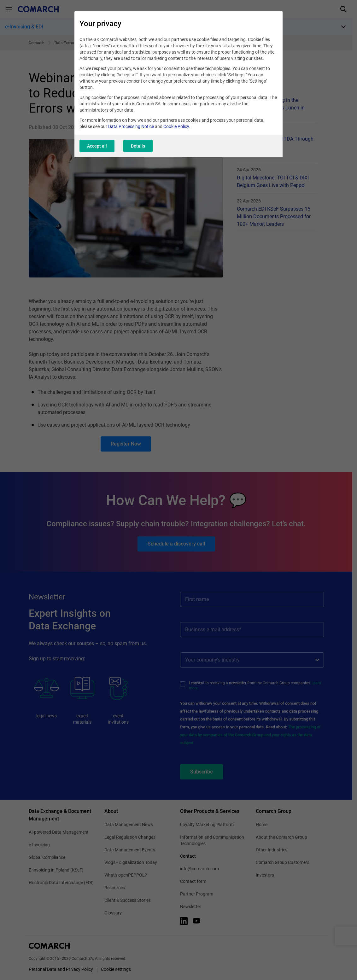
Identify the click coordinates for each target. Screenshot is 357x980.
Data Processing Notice (131, 126)
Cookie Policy (176, 126)
